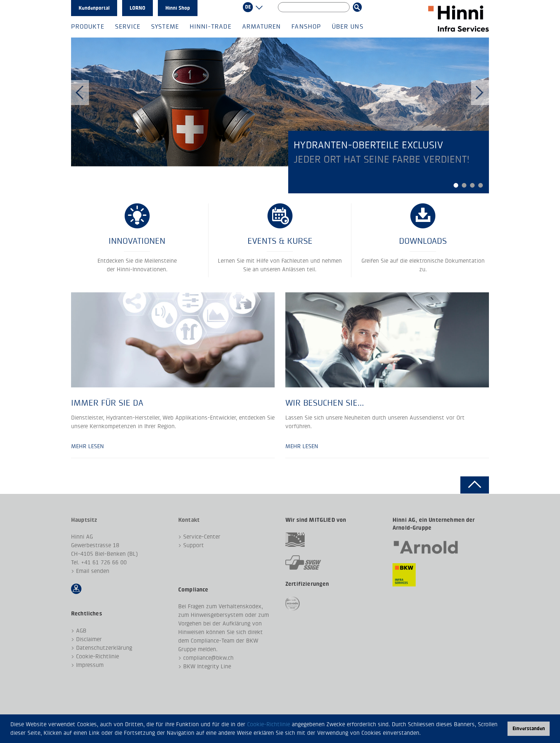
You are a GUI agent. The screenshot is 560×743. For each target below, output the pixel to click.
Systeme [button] (165, 27)
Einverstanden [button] (529, 729)
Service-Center (202, 537)
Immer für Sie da (107, 403)
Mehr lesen (87, 446)
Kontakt (189, 520)
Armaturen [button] (262, 27)
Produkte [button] (88, 27)
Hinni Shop (178, 8)
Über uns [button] (348, 27)
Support (194, 545)
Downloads (423, 241)
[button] (424, 734)
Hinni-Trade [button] (211, 27)
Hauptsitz (84, 520)
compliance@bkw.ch (208, 658)
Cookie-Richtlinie (269, 724)
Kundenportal (94, 8)
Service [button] (128, 27)
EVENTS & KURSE (280, 241)
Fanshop (306, 27)
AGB (81, 631)
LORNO (137, 8)
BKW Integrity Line (207, 666)
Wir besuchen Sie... (325, 403)
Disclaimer (89, 639)
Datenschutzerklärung (104, 648)
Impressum (90, 665)
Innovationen (137, 241)
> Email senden (90, 571)
